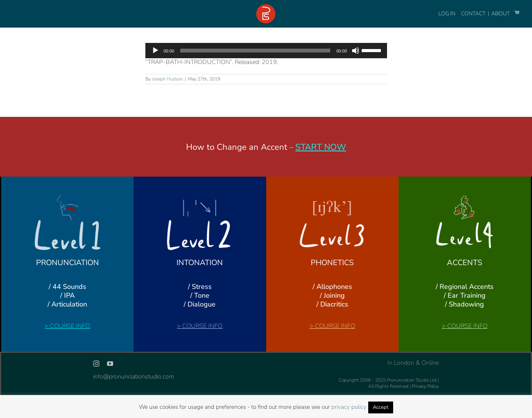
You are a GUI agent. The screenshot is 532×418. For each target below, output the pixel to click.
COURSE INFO (70, 326)
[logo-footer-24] (266, 7)
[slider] (255, 51)
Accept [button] (381, 407)
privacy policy (349, 407)
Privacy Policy (425, 386)
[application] (266, 51)
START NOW (321, 147)
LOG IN (447, 14)
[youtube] (110, 364)
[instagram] (96, 364)
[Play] (155, 51)
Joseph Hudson (167, 79)
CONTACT (474, 14)
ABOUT (501, 14)
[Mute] (356, 51)
